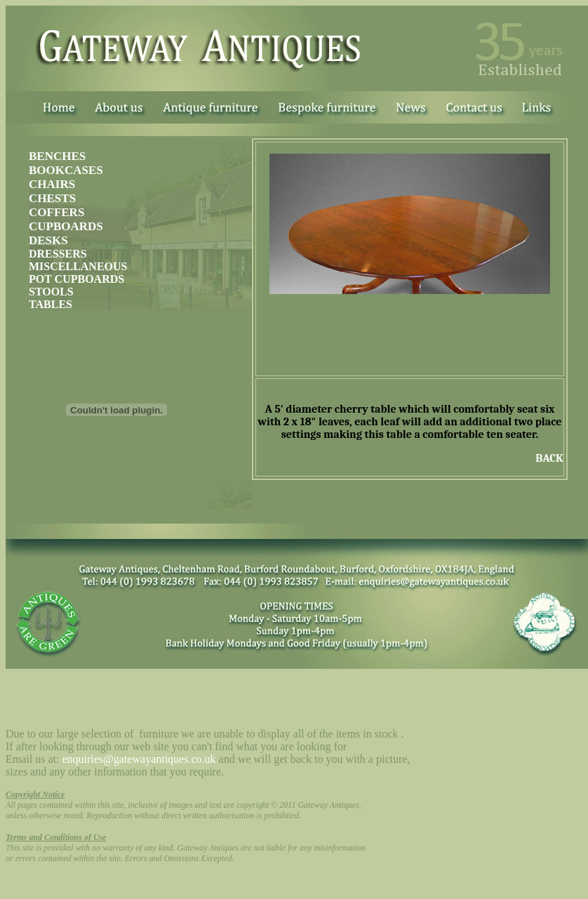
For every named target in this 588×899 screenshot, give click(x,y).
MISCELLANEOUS (78, 266)
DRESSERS (58, 254)
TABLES (51, 304)
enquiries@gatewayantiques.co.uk (139, 759)
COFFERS (56, 212)
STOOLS (51, 292)
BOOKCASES (66, 170)
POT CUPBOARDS (76, 279)
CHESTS (52, 198)
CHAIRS (52, 184)
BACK (549, 458)
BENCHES (57, 156)
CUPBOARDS (66, 226)
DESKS (48, 240)
